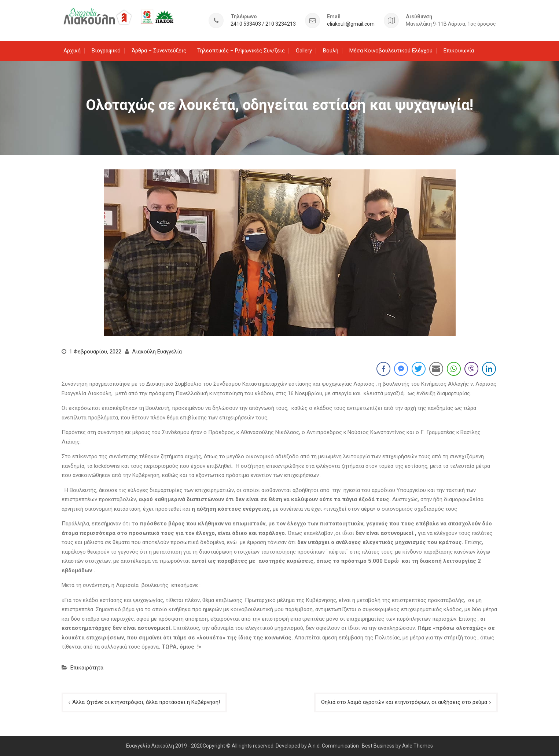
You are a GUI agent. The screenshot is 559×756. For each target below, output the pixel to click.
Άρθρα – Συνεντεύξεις (159, 51)
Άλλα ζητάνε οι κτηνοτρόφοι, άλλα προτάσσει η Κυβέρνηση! (146, 702)
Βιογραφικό (106, 51)
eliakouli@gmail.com (351, 24)
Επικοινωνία (459, 51)
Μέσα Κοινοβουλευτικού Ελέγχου (391, 51)
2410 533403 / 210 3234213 (263, 24)
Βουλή (331, 51)
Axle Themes (418, 746)
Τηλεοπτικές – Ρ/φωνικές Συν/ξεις (241, 51)
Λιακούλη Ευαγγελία (157, 352)
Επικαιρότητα (87, 668)
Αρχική (72, 51)
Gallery (304, 51)
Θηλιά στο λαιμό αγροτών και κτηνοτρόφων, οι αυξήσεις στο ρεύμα (404, 702)
